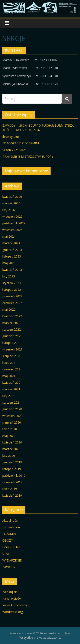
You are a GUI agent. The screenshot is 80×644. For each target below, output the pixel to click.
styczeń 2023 (12, 283)
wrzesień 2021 (12, 349)
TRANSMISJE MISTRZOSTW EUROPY (28, 157)
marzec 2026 (11, 203)
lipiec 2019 (10, 489)
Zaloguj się (10, 592)
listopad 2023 (12, 256)
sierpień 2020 (12, 422)
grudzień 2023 (12, 250)
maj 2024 (9, 236)
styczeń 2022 (12, 329)
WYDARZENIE (12, 560)
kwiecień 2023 (12, 270)
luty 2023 (9, 276)
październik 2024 (14, 223)
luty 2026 (9, 210)
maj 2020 (9, 436)
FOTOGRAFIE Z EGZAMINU (21, 143)
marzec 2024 (11, 243)
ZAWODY (9, 567)
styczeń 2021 (12, 402)
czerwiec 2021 (12, 369)
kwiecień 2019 (12, 495)
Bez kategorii (11, 527)
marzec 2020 (11, 449)
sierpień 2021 (12, 356)
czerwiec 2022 (12, 303)
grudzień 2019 (12, 462)
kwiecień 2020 (12, 442)
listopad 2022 (12, 290)
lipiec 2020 (10, 429)
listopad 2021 (12, 343)
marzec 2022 (11, 323)
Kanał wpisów (12, 598)
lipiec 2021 (10, 363)
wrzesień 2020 (12, 416)
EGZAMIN (9, 534)
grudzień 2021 (12, 336)
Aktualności (10, 520)
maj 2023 (9, 263)
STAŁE (7, 554)
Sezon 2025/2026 (14, 150)
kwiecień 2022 (12, 316)
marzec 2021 (11, 389)
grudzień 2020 (12, 409)
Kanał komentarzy (15, 605)
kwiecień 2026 (12, 197)
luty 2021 (9, 396)
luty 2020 (9, 456)
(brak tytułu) (11, 137)
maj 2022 (9, 309)
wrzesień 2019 (12, 482)
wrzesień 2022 (12, 296)
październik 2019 (14, 476)
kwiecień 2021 (12, 383)
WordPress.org (13, 612)
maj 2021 (9, 376)
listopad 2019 (12, 469)
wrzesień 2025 (12, 216)
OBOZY (8, 540)
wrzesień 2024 (12, 230)
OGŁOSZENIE (12, 547)
